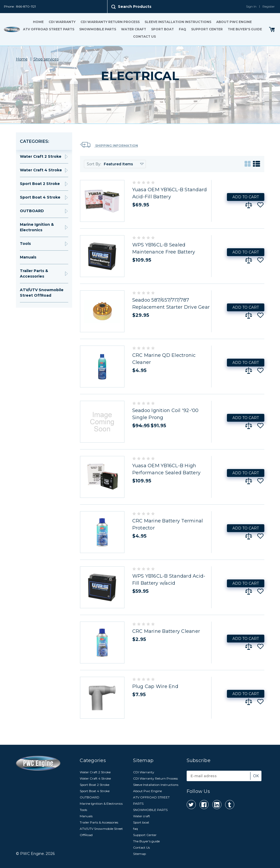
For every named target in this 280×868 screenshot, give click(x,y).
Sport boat (162, 29)
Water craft (134, 29)
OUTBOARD (32, 211)
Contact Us (144, 36)
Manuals (28, 257)
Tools (25, 244)
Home (38, 22)
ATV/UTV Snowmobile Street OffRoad (42, 293)
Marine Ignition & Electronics (37, 227)
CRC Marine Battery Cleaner (166, 631)
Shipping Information (109, 145)
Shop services (46, 59)
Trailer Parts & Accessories (34, 274)
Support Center (207, 29)
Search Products (135, 7)
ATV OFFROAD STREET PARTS (49, 29)
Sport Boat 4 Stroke (40, 197)
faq (182, 29)
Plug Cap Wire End (155, 686)
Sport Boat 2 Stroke (40, 184)
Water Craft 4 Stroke (41, 170)
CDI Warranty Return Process (110, 22)
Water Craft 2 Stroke (41, 156)
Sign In (251, 6)
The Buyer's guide (245, 29)
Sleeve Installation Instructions (178, 22)
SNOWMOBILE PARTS (98, 29)
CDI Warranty (62, 22)
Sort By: (94, 164)
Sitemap (139, 854)
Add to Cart (246, 197)
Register (269, 6)
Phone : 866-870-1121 (20, 6)
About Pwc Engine (234, 22)
